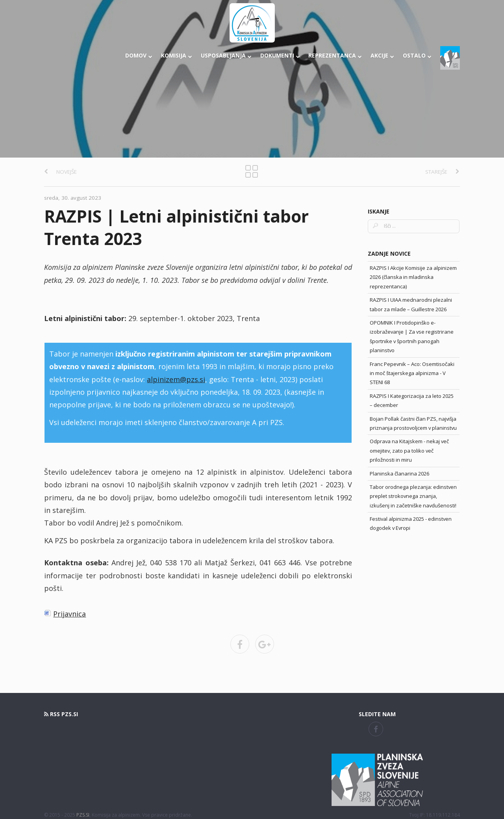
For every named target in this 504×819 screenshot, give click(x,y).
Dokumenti (280, 55)
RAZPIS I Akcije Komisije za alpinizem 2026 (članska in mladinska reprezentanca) (413, 277)
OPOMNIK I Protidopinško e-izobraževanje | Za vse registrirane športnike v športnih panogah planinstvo (412, 336)
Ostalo (417, 55)
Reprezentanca (335, 55)
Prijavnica (69, 614)
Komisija (177, 55)
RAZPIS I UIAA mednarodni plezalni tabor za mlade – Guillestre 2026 (411, 304)
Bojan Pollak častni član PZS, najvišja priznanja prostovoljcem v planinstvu (413, 423)
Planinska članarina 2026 (399, 474)
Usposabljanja (226, 55)
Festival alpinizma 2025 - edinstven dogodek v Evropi (411, 523)
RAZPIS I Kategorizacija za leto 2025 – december (412, 400)
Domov (139, 55)
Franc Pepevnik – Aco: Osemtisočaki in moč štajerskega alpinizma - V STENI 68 (412, 373)
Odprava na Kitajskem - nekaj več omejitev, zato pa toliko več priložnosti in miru (409, 450)
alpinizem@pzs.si (176, 379)
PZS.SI (83, 815)
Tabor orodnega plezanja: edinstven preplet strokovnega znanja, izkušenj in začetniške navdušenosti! (413, 496)
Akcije (382, 55)
